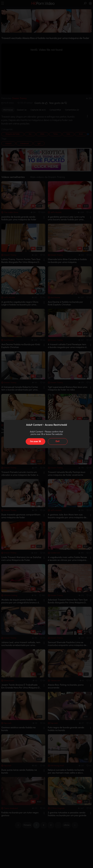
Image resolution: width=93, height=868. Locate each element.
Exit (58, 441)
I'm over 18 (35, 441)
